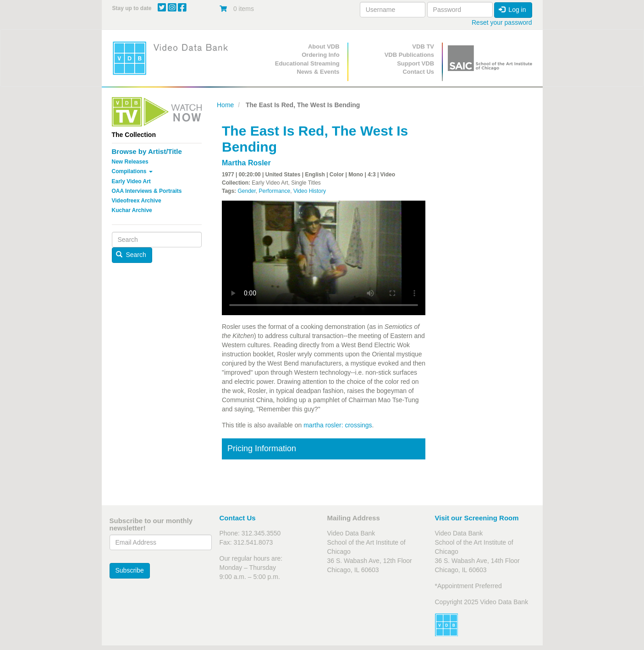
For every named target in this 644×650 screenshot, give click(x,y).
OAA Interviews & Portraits (147, 191)
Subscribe (130, 570)
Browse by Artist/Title (147, 151)
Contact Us (418, 72)
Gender (246, 191)
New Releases (130, 162)
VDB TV (423, 46)
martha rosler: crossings (338, 425)
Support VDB (416, 63)
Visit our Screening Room (477, 518)
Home (225, 105)
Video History (310, 191)
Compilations (132, 171)
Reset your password (502, 22)
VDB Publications (409, 55)
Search (131, 255)
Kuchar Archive (132, 210)
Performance (275, 191)
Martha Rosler (246, 163)
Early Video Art (131, 181)
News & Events (318, 72)
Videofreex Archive (137, 201)
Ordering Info (320, 55)
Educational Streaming (307, 63)
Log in (512, 10)
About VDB (324, 46)
